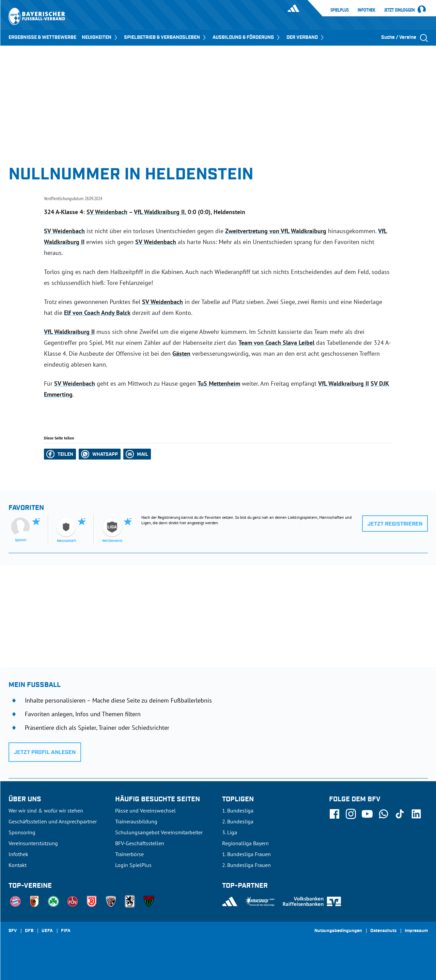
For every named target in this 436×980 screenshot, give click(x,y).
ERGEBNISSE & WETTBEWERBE (42, 37)
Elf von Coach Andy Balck (97, 313)
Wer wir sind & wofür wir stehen (46, 810)
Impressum (416, 931)
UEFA (47, 931)
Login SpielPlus (133, 865)
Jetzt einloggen (400, 10)
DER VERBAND (306, 37)
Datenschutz (383, 931)
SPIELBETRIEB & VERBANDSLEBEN (166, 37)
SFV (13, 931)
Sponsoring (22, 832)
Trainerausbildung (136, 821)
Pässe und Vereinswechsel (145, 810)
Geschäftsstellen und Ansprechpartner (53, 821)
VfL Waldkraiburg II (159, 212)
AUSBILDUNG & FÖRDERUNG (247, 37)
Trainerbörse (129, 854)
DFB (29, 931)
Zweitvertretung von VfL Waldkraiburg (276, 231)
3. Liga (230, 832)
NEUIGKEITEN (100, 37)
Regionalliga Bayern (245, 843)
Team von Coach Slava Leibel (276, 343)
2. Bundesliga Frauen (246, 865)
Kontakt (18, 865)
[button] (60, 454)
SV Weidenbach (107, 212)
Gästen (181, 354)
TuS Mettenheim (219, 383)
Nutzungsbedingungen (338, 931)
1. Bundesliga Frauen (246, 854)
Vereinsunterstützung (33, 843)
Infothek (367, 10)
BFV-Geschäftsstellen (140, 843)
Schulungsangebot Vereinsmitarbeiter (159, 832)
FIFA (66, 931)
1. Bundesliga (238, 810)
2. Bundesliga (238, 821)
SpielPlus (340, 10)
